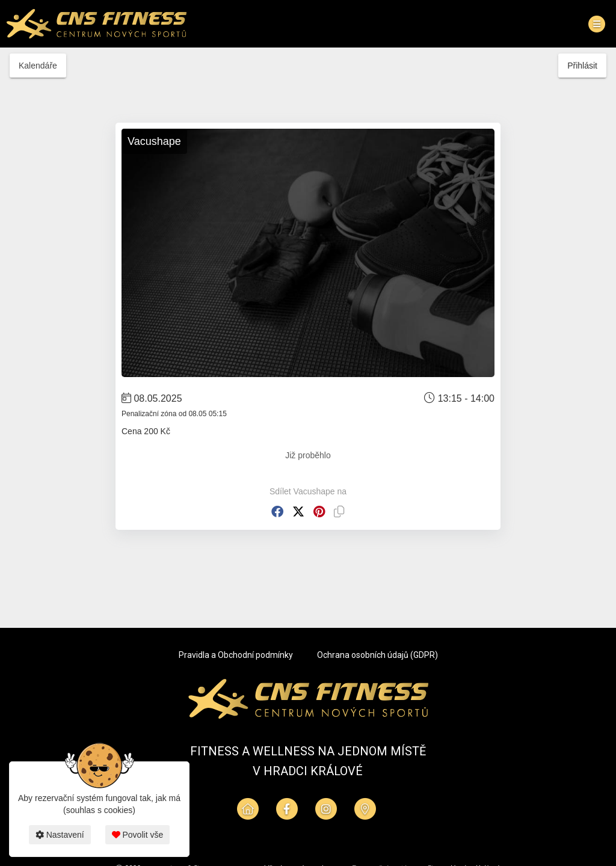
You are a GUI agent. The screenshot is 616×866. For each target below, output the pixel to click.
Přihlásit (582, 66)
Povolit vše (138, 835)
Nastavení (60, 835)
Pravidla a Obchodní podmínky (236, 655)
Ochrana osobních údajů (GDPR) (377, 655)
